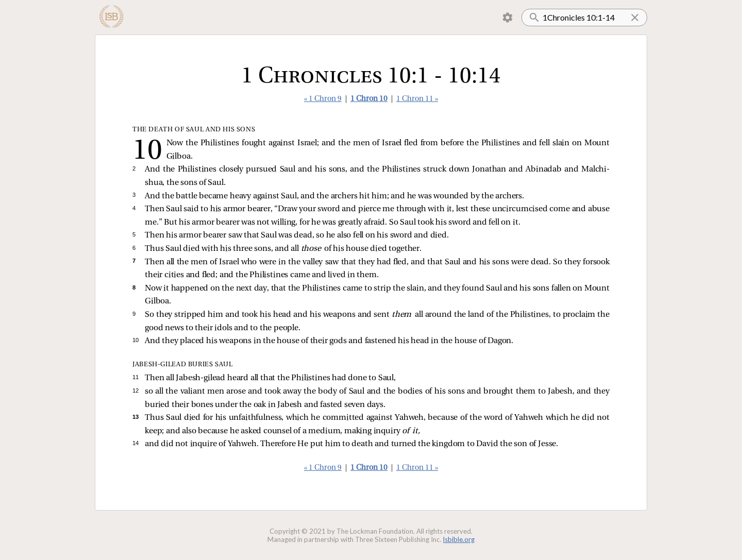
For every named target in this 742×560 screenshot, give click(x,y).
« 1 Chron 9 (323, 99)
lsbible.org (459, 539)
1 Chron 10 (369, 99)
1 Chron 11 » (417, 99)
